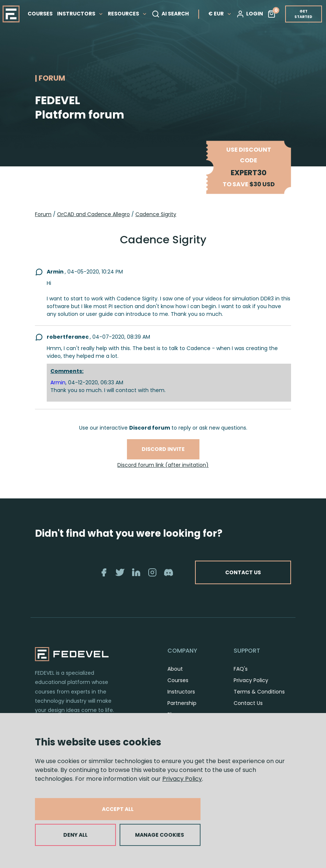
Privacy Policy (182, 779)
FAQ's (241, 669)
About (175, 669)
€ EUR (220, 14)
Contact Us (248, 703)
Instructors (181, 692)
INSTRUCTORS (80, 14)
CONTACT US (243, 572)
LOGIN (250, 14)
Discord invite (163, 449)
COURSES (40, 14)
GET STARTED (303, 14)
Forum (43, 214)
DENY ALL (75, 835)
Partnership (182, 703)
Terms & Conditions (259, 692)
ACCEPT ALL (118, 809)
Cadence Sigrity (156, 214)
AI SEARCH (170, 14)
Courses (178, 680)
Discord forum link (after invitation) (163, 465)
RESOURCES (127, 14)
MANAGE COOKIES (160, 835)
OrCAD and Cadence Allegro (93, 214)
